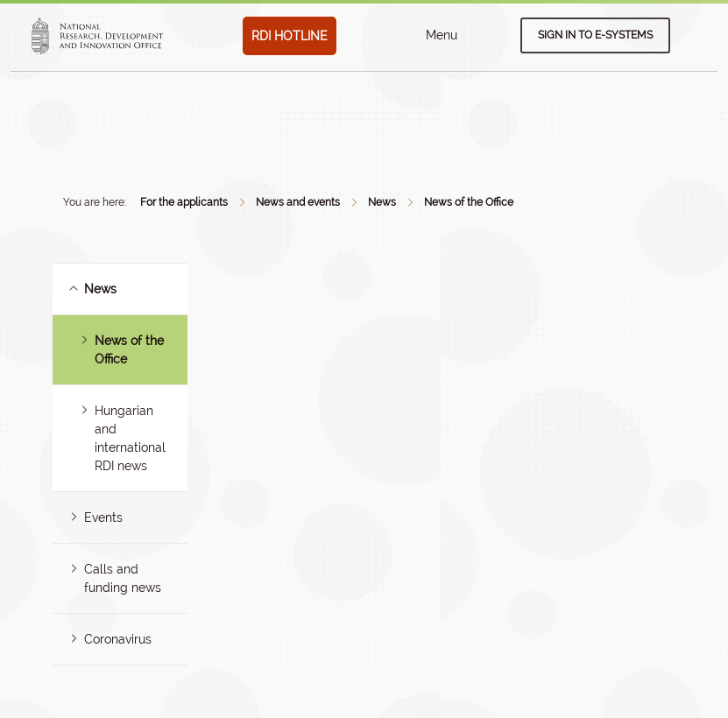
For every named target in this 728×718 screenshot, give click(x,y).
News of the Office (469, 202)
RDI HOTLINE (290, 36)
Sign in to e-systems (595, 35)
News (382, 202)
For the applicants (184, 202)
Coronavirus (118, 639)
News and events (298, 202)
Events (103, 517)
